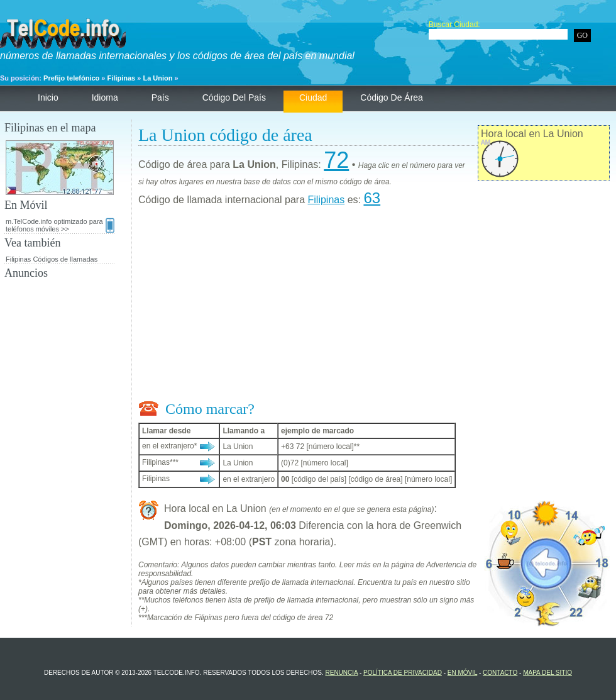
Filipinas (122, 78)
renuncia (341, 673)
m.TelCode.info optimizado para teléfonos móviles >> (60, 225)
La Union (157, 78)
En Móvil (462, 673)
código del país (234, 97)
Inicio (48, 97)
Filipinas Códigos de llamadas (52, 259)
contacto (500, 673)
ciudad (313, 97)
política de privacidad (403, 673)
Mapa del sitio (547, 673)
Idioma (105, 97)
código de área (392, 97)
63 (372, 198)
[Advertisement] (374, 306)
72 (336, 160)
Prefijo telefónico (71, 78)
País (160, 97)
